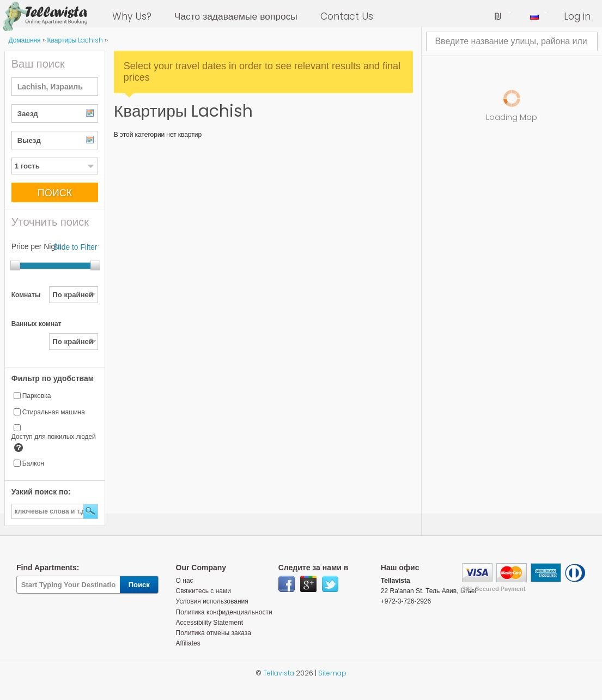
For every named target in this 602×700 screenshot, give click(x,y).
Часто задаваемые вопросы (236, 16)
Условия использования (212, 601)
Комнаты (26, 295)
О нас (185, 581)
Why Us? (132, 16)
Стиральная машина (54, 412)
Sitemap (332, 673)
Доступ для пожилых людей (54, 437)
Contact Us (347, 16)
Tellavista (279, 673)
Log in (577, 16)
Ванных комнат (37, 324)
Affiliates (188, 643)
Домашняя (24, 40)
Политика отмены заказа (214, 633)
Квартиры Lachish (75, 40)
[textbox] (55, 87)
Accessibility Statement (209, 623)
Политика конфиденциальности (224, 612)
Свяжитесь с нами (203, 591)
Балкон (33, 463)
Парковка (37, 396)
